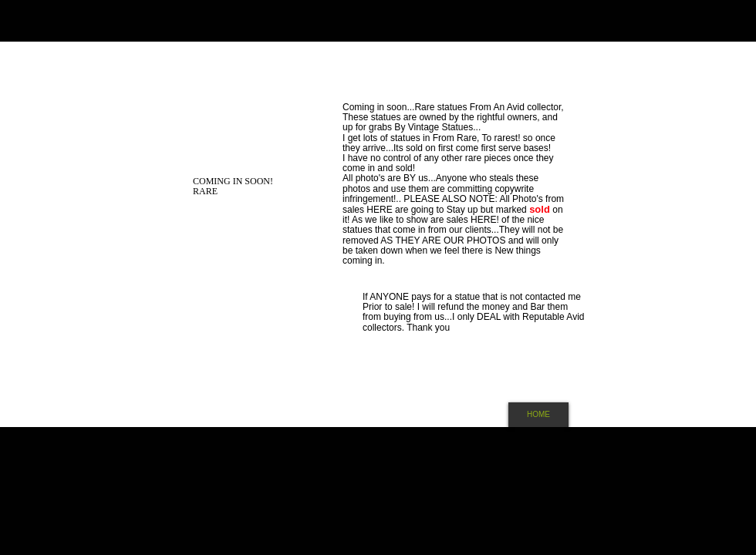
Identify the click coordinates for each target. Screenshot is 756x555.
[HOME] (538, 415)
